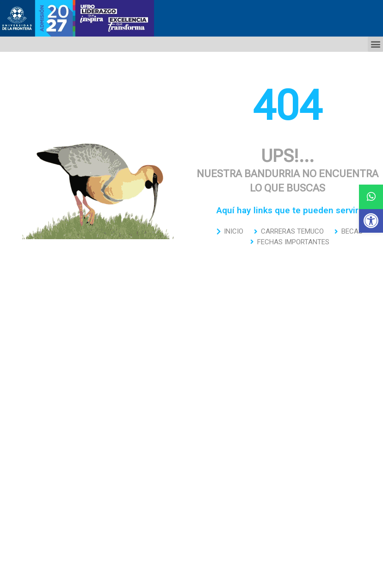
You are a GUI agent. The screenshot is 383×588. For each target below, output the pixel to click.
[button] (371, 221)
